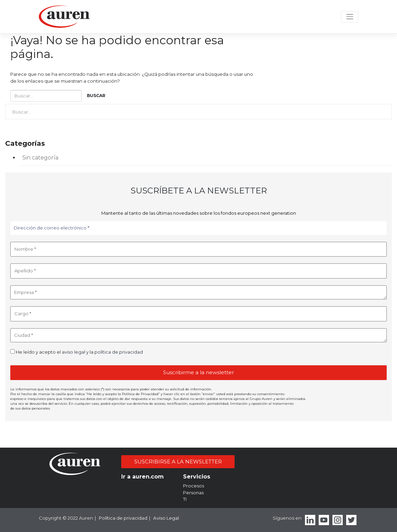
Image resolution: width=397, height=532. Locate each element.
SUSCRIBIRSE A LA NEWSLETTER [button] (178, 462)
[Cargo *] (198, 314)
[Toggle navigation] (350, 17)
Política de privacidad (123, 518)
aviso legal (73, 352)
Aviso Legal (166, 518)
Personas (193, 493)
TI (185, 499)
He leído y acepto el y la (77, 352)
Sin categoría (40, 158)
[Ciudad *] (198, 335)
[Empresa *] (198, 293)
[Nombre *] (198, 249)
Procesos (194, 486)
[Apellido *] (198, 271)
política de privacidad (119, 352)
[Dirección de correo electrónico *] (198, 228)
